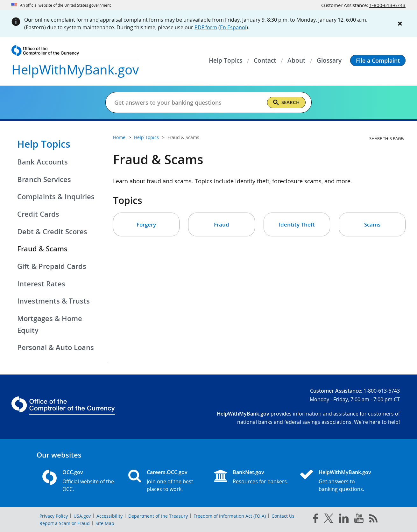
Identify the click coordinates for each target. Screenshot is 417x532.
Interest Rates (41, 284)
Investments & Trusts (53, 301)
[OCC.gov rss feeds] (373, 520)
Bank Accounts (42, 162)
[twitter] (329, 520)
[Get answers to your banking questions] (188, 102)
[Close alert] (400, 24)
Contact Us (283, 516)
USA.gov (82, 516)
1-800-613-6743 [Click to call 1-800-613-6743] (387, 5)
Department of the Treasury (158, 516)
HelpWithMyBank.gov (345, 472)
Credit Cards (38, 214)
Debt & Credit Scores (52, 232)
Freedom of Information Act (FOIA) (230, 516)
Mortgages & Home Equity (50, 324)
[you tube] (359, 520)
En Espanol (233, 27)
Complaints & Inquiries (56, 197)
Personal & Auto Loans (56, 347)
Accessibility (110, 516)
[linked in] (344, 519)
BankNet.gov (248, 472)
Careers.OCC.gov (167, 472)
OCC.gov (73, 472)
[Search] (286, 102)
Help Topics (44, 144)
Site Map (105, 523)
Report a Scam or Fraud (65, 523)
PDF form (206, 27)
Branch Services (44, 179)
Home (119, 137)
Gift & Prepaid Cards (52, 266)
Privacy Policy (54, 516)
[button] (378, 60)
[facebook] (315, 520)
